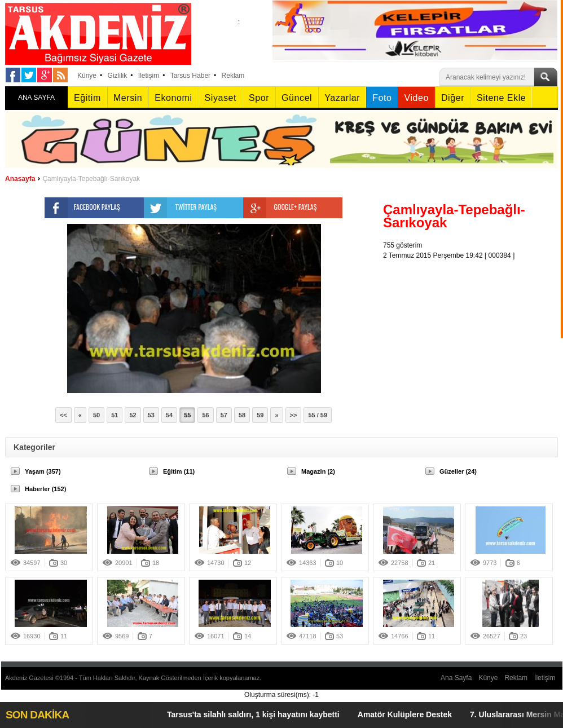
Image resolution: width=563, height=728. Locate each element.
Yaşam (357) (43, 471)
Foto (382, 98)
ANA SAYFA (36, 98)
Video (416, 98)
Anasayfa (20, 179)
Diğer (453, 98)
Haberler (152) (45, 489)
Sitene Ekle (501, 98)
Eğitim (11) (179, 471)
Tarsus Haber (190, 76)
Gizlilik (118, 76)
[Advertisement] (473, 331)
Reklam (233, 76)
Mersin (128, 98)
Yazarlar (342, 98)
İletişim (149, 76)
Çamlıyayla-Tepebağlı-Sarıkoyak (91, 179)
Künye (87, 76)
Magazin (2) (318, 471)
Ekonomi (173, 98)
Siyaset (221, 98)
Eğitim (87, 98)
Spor (259, 98)
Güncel (297, 98)
